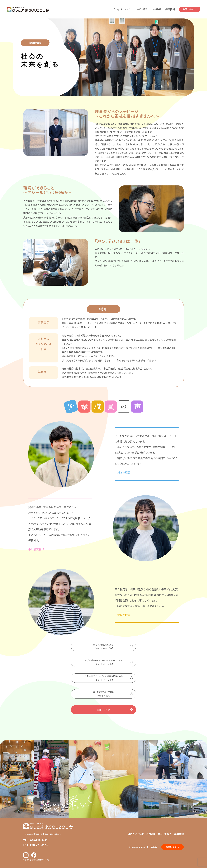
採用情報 (170, 9)
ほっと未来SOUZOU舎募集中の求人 (103, 694)
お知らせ (157, 9)
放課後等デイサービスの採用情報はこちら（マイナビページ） (103, 678)
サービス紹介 (141, 9)
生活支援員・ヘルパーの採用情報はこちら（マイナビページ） (103, 662)
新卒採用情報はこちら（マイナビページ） (103, 646)
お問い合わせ (190, 9)
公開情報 (153, 847)
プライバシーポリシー (137, 847)
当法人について (122, 9)
